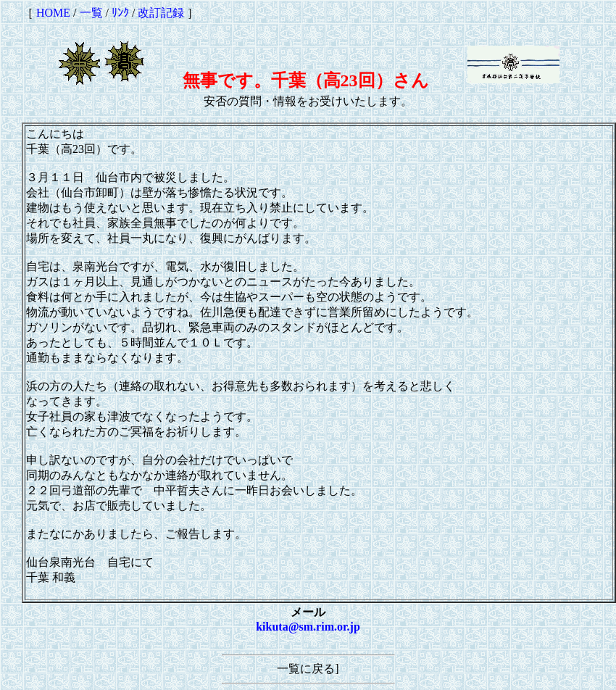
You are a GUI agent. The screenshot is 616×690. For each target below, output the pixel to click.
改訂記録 (161, 13)
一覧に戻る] (308, 669)
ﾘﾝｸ (120, 13)
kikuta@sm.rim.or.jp (308, 627)
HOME (53, 13)
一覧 (91, 13)
